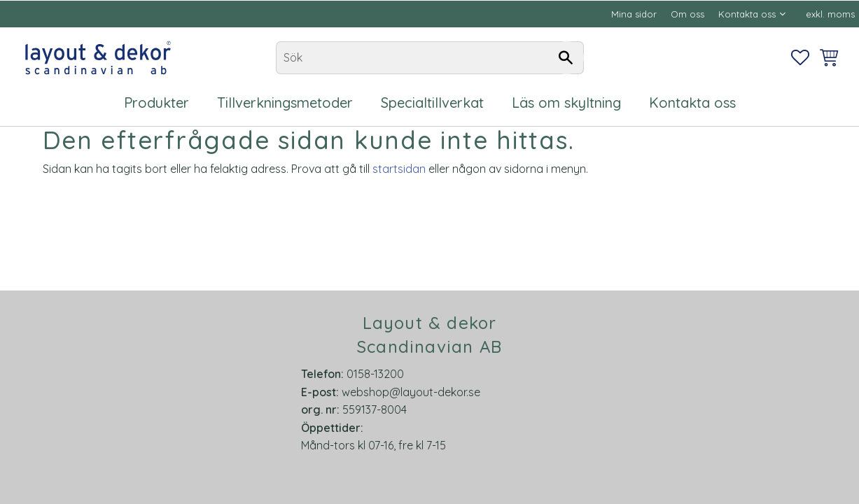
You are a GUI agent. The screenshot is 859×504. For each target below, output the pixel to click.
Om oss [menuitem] (687, 14)
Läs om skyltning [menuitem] (566, 103)
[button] (800, 57)
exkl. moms (830, 14)
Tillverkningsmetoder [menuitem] (285, 103)
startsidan (399, 169)
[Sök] (566, 58)
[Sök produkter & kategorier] (430, 58)
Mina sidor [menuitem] (634, 14)
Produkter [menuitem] (156, 103)
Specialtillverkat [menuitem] (432, 103)
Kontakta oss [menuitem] (747, 14)
